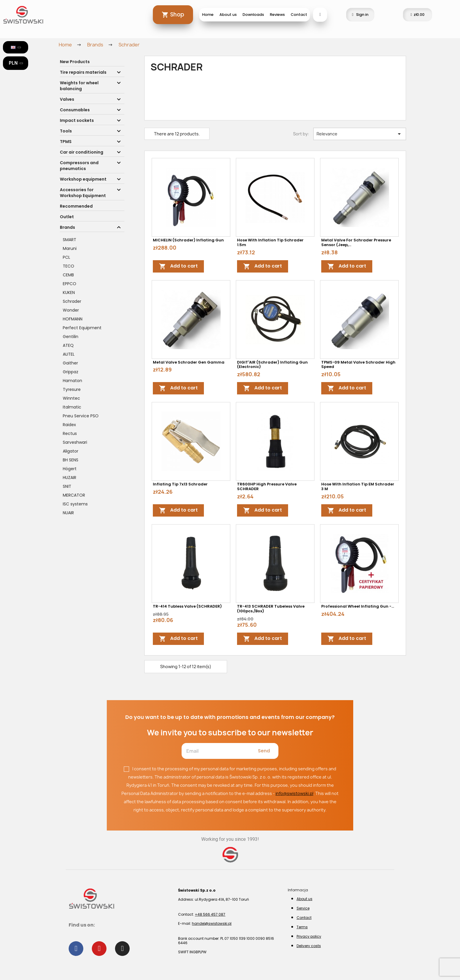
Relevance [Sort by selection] (360, 134)
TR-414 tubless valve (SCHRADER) (187, 606)
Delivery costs (309, 946)
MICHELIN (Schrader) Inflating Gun (188, 240)
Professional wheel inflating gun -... (358, 606)
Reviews (277, 15)
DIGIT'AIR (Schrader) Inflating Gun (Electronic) (272, 365)
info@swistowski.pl (294, 793)
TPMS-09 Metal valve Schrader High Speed (358, 365)
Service (303, 908)
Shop (177, 15)
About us (228, 15)
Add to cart (178, 266)
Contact (299, 15)
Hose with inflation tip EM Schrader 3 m (358, 486)
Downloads (253, 15)
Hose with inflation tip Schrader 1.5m (270, 242)
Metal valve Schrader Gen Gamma (189, 362)
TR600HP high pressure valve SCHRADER (267, 486)
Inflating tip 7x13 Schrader (180, 484)
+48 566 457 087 (210, 914)
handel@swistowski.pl (212, 923)
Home (208, 15)
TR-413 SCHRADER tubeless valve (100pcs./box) (271, 609)
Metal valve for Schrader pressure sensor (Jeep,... (356, 242)
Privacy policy (309, 936)
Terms (302, 927)
